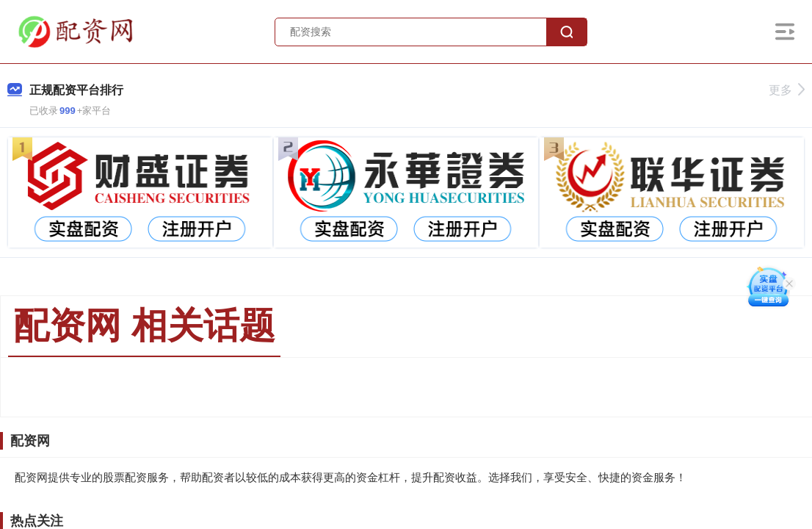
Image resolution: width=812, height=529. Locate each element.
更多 (787, 90)
